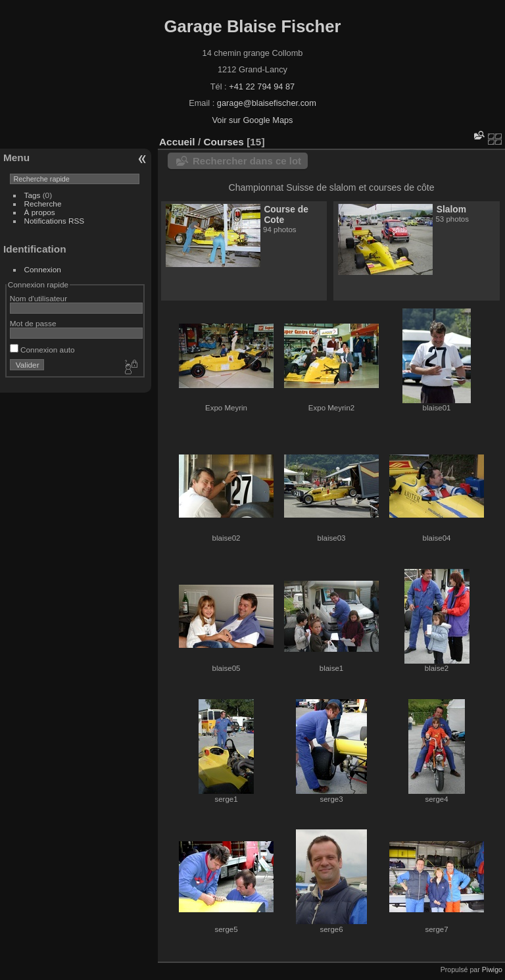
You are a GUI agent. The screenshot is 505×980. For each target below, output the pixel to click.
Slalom (451, 209)
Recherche (43, 204)
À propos (40, 212)
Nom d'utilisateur (38, 298)
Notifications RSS (55, 221)
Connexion (43, 269)
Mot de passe (33, 323)
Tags (33, 195)
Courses (223, 142)
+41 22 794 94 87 (262, 86)
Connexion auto (42, 350)
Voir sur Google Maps (252, 120)
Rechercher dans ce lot (247, 161)
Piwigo (492, 969)
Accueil (177, 142)
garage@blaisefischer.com (267, 103)
